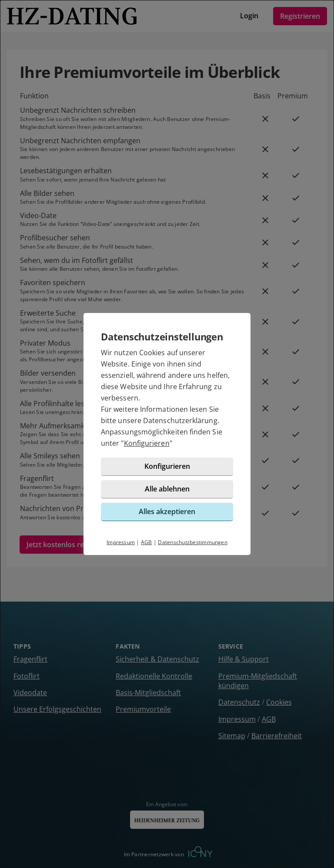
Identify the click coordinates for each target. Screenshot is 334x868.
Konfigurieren (147, 443)
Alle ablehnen (167, 489)
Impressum (121, 542)
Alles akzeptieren (167, 511)
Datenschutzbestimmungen (193, 542)
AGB (147, 542)
